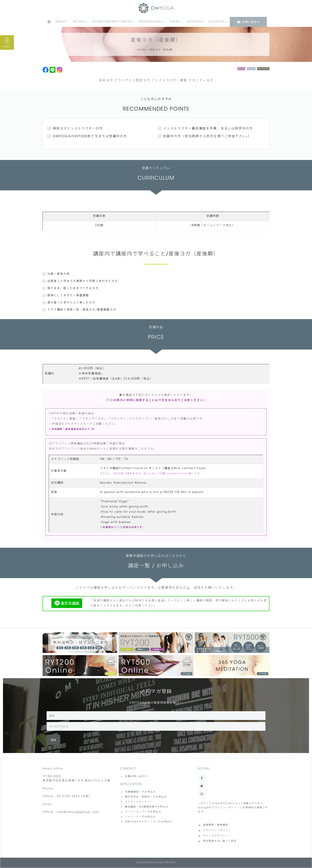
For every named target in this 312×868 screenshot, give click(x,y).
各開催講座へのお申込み (140, 792)
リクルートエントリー (139, 802)
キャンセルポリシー (216, 836)
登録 (53, 740)
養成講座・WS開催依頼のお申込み (147, 807)
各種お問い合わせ (136, 776)
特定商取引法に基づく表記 (220, 841)
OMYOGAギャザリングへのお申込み (149, 822)
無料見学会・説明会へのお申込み (146, 797)
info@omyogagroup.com (78, 812)
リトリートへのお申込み (140, 817)
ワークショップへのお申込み (143, 812)
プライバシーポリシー (217, 830)
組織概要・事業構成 (216, 825)
